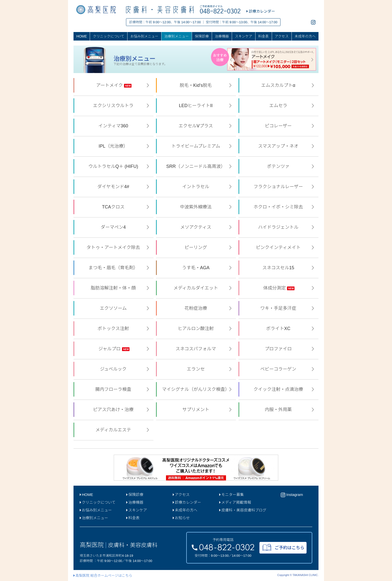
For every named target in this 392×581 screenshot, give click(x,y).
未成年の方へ (305, 36)
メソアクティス (196, 227)
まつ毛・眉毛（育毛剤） (114, 268)
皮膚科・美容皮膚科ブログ (243, 510)
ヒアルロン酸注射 (196, 329)
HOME (82, 36)
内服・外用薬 (279, 410)
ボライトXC (279, 329)
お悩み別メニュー (144, 36)
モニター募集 (231, 495)
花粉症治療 (196, 308)
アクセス (282, 36)
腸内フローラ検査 (114, 389)
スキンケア (243, 36)
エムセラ (279, 106)
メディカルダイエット (196, 288)
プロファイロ (279, 349)
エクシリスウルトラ (114, 106)
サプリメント (196, 410)
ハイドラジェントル (279, 227)
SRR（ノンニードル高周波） (196, 166)
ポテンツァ (279, 166)
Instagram (292, 495)
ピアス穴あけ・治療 (114, 410)
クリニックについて (109, 36)
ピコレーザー (279, 126)
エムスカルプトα (279, 85)
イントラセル (196, 187)
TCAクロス (114, 207)
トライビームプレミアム (196, 146)
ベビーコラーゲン (279, 369)
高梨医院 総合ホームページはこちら (103, 575)
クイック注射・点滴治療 (279, 389)
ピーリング (196, 247)
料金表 (263, 36)
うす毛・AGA (196, 268)
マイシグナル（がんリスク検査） (196, 389)
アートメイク (114, 85)
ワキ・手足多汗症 (279, 308)
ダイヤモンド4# (114, 187)
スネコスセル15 (279, 268)
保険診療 (202, 36)
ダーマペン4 (114, 227)
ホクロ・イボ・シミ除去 (279, 207)
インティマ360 (114, 126)
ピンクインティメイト (279, 247)
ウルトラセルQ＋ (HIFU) (114, 166)
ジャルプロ (114, 349)
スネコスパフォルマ (196, 349)
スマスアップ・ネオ (279, 146)
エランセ (196, 369)
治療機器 (222, 36)
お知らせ (181, 518)
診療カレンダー (187, 502)
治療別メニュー (176, 36)
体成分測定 (279, 288)
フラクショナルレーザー (279, 187)
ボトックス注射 (114, 329)
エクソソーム (114, 308)
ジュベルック (114, 369)
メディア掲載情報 (235, 502)
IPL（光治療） (114, 146)
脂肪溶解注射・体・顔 (114, 288)
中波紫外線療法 (196, 207)
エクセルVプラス (196, 126)
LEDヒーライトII (196, 106)
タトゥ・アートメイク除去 (114, 247)
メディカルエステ (114, 430)
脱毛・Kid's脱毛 (196, 85)
